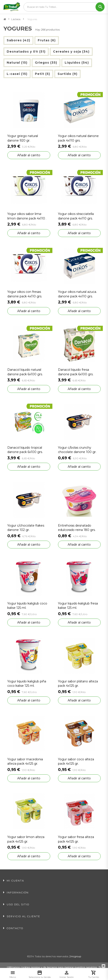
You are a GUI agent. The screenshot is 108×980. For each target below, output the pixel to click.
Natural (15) (17, 63)
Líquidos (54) (77, 63)
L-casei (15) (17, 74)
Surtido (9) (67, 74)
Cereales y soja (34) (71, 52)
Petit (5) (42, 74)
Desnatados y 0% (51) (26, 52)
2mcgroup (75, 956)
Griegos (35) (46, 63)
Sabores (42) (18, 40)
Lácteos (16, 19)
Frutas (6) (47, 40)
